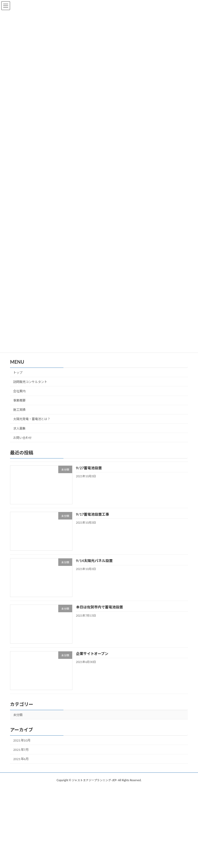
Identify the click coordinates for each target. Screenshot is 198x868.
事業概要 (19, 400)
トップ (18, 372)
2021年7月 (21, 750)
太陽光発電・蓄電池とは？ (32, 419)
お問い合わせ (22, 437)
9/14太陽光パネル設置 (94, 561)
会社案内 (19, 391)
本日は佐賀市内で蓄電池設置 (100, 607)
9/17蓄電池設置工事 (93, 514)
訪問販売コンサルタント (30, 382)
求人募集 (19, 428)
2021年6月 (21, 759)
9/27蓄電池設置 (89, 468)
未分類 (18, 715)
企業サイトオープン (92, 653)
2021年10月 (22, 740)
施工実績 (19, 410)
